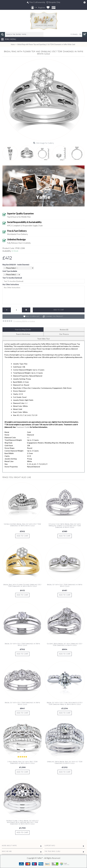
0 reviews (17, 321)
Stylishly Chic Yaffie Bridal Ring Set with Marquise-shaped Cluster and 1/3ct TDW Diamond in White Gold (65, 526)
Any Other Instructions (11, 284)
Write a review (29, 321)
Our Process (64, 334)
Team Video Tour (44, 339)
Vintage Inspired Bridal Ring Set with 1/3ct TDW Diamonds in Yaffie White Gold (22, 525)
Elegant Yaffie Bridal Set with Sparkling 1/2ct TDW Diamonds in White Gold (65, 645)
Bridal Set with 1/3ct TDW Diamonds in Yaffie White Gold (65, 586)
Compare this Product (54, 316)
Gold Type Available (10, 271)
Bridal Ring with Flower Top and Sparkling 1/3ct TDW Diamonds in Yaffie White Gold (22, 586)
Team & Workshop (23, 334)
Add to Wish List (33, 316)
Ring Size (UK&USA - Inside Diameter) (16, 265)
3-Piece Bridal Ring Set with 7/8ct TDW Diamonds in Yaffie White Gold (22, 763)
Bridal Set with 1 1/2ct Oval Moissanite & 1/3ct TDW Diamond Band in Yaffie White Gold (65, 704)
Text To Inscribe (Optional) (12, 278)
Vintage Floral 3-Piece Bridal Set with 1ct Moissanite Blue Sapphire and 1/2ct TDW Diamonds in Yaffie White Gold (22, 822)
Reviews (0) (64, 330)
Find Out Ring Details (23, 330)
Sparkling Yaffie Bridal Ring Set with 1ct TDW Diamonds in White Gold (65, 763)
